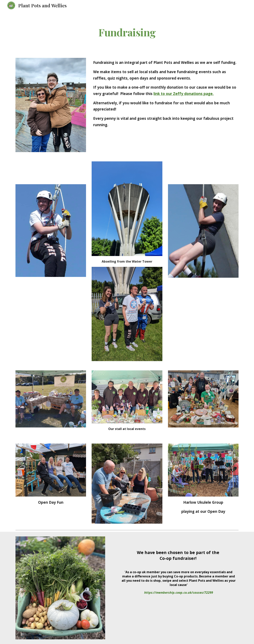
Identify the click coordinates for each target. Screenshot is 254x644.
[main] (127, 32)
